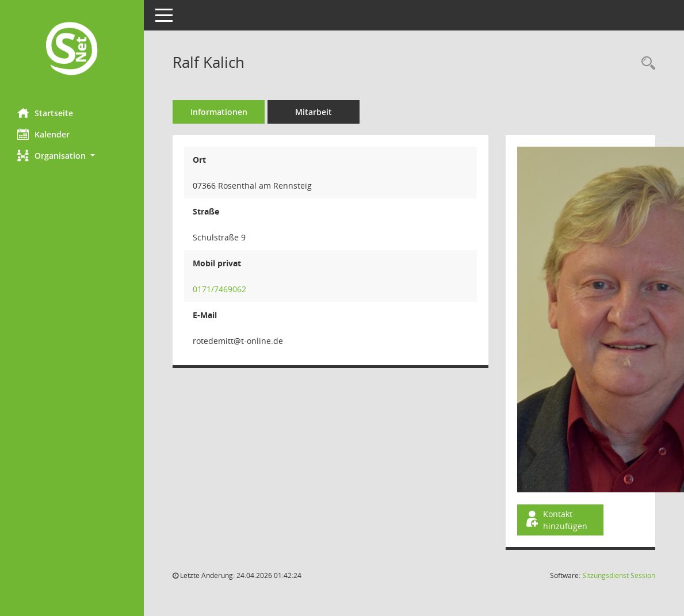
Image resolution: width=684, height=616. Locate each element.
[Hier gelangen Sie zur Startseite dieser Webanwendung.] (72, 50)
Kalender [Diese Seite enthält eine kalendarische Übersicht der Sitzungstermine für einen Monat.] (43, 134)
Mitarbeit (314, 112)
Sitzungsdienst (619, 575)
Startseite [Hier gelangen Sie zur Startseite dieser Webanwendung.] (45, 113)
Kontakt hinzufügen (556, 520)
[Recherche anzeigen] (645, 64)
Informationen (219, 112)
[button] (72, 156)
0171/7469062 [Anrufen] (219, 289)
